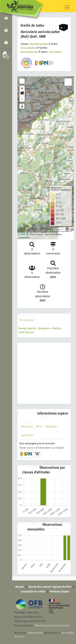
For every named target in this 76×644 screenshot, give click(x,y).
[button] (22, 94)
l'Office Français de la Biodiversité (52, 626)
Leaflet (22, 234)
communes (27, 320)
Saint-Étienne (26, 332)
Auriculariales (28, 48)
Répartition (51, 427)
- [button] (22, 99)
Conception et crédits (33, 591)
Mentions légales (60, 591)
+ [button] (22, 88)
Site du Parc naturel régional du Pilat (50, 587)
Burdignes (44, 328)
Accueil (20, 587)
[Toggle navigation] (67, 7)
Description (27, 427)
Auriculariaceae (29, 52)
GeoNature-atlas (35, 633)
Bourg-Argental (27, 328)
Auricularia (55, 52)
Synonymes (27, 435)
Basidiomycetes (39, 44)
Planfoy (56, 328)
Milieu (39, 427)
